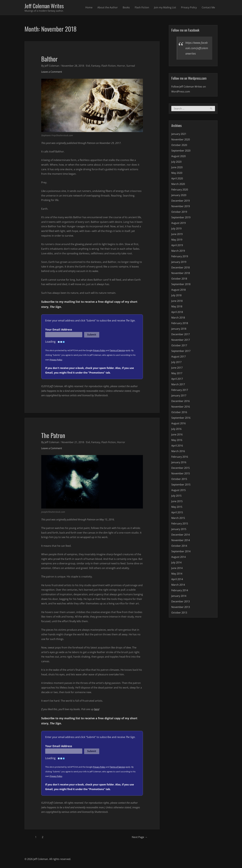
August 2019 (178, 223)
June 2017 (177, 368)
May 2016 (177, 440)
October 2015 (179, 479)
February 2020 (180, 190)
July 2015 (176, 496)
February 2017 (180, 390)
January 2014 (179, 596)
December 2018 (180, 267)
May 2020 (177, 173)
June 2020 (177, 167)
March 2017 (178, 384)
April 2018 (177, 312)
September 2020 (181, 151)
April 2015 (177, 512)
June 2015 (177, 501)
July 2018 (176, 295)
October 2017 (179, 345)
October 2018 (179, 279)
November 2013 (181, 607)
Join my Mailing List (165, 7)
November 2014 (181, 540)
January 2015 (179, 529)
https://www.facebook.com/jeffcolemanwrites (197, 48)
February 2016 (180, 457)
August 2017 (178, 357)
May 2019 (177, 240)
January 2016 (179, 462)
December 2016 (180, 401)
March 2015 (178, 518)
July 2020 (176, 162)
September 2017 (181, 351)
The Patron (53, 435)
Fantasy (96, 66)
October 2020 (179, 145)
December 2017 (180, 334)
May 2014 (177, 574)
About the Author (108, 7)
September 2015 (181, 485)
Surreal (131, 66)
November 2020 (181, 139)
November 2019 (181, 206)
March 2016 (178, 451)
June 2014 (177, 568)
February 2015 (180, 524)
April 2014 (177, 579)
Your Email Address (59, 329)
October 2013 (179, 613)
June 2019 (177, 234)
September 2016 (181, 418)
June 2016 (177, 434)
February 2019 (180, 256)
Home (89, 7)
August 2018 (178, 290)
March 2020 (178, 184)
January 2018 (179, 329)
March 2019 (178, 251)
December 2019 (180, 201)
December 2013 (180, 601)
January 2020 (179, 195)
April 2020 (177, 178)
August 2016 (178, 423)
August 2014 (178, 557)
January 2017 (179, 396)
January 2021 (179, 134)
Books (126, 7)
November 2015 (181, 473)
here (97, 709)
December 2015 (180, 468)
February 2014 (180, 590)
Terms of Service (117, 350)
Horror (121, 66)
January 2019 (179, 262)
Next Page (140, 837)
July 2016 (176, 429)
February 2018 (180, 323)
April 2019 (177, 245)
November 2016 (181, 407)
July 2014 (176, 562)
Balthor (49, 59)
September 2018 (181, 284)
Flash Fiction (142, 7)
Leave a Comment (52, 72)
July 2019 (176, 229)
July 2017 (176, 362)
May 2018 (177, 306)
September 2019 (181, 217)
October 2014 (179, 546)
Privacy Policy (189, 7)
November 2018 (181, 273)
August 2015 (178, 490)
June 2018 (177, 301)
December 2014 (180, 535)
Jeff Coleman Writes (44, 6)
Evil (88, 66)
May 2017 (177, 373)
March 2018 (178, 318)
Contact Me (208, 7)
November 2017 (181, 340)
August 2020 (178, 156)
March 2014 (178, 585)
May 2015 (177, 507)
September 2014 (181, 551)
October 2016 (179, 412)
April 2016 (177, 446)
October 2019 (179, 212)
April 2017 (177, 379)
